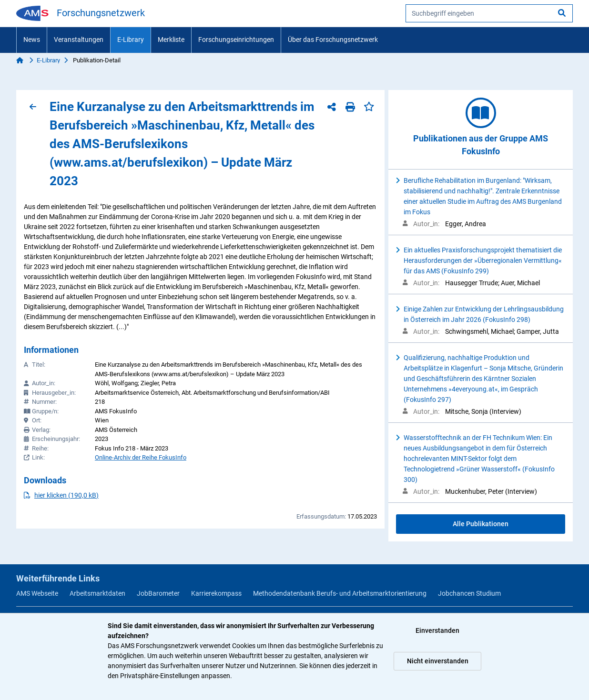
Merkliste (171, 40)
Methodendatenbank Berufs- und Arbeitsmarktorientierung (340, 593)
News (32, 40)
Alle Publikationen (481, 524)
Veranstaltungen (79, 40)
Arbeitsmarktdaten (97, 593)
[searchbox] (489, 13)
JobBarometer (158, 593)
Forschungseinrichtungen (236, 40)
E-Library (131, 40)
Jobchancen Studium (469, 593)
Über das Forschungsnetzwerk (333, 40)
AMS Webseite (37, 593)
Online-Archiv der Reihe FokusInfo (141, 457)
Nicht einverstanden (438, 661)
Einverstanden (437, 630)
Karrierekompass (216, 593)
